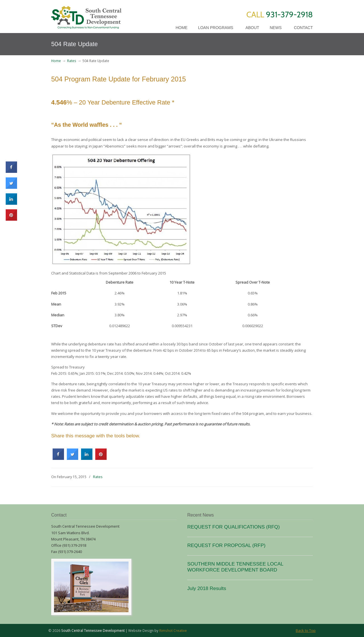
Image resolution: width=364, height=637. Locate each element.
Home (56, 61)
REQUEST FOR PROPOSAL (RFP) (226, 545)
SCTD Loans (86, 15)
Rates (72, 61)
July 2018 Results (207, 588)
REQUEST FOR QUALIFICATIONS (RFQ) (233, 527)
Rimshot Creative (173, 630)
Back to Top (306, 630)
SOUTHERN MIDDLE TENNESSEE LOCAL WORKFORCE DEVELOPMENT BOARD (235, 567)
